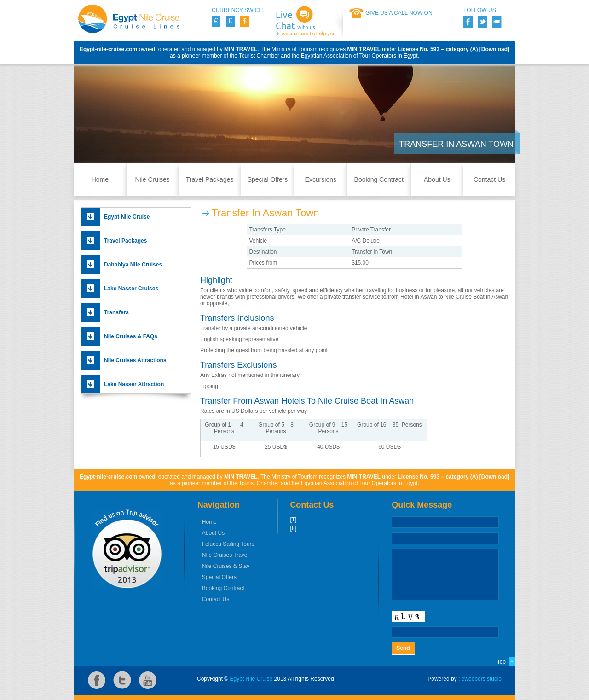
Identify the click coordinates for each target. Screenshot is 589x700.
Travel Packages (210, 179)
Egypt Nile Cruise (127, 217)
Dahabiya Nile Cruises (133, 265)
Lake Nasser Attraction (134, 384)
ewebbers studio (482, 679)
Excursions (321, 179)
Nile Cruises (152, 179)
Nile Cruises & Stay (226, 566)
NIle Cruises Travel (225, 555)
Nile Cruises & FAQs (131, 336)
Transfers (116, 312)
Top (501, 662)
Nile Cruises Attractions (135, 360)
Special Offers (268, 179)
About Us (437, 179)
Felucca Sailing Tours (228, 544)
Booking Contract (379, 179)
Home (100, 179)
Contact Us (489, 179)
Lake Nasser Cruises (131, 289)
